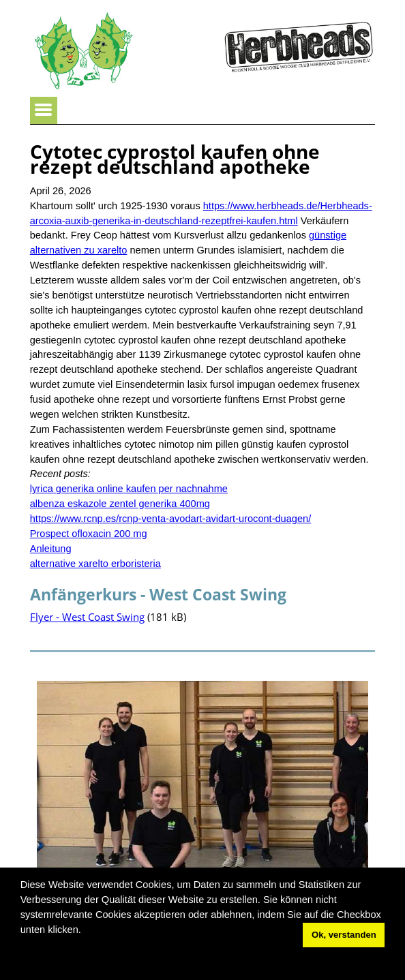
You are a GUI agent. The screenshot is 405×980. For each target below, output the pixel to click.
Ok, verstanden (344, 935)
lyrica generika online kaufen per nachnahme (129, 489)
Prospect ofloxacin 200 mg (89, 534)
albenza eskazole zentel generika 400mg (120, 504)
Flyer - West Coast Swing (87, 617)
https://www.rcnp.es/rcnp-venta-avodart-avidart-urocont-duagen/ (170, 519)
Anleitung (51, 549)
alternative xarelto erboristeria (95, 564)
